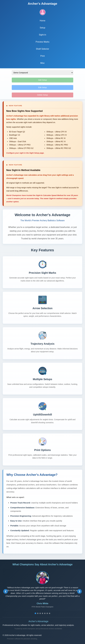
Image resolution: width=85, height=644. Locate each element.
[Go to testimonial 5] (45, 613)
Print (43, 56)
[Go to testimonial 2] (38, 613)
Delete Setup (43, 95)
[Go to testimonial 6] (47, 613)
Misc (43, 63)
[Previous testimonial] (6, 591)
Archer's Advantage (43, 4)
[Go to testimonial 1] (35, 613)
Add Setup (42, 80)
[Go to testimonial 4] (42, 613)
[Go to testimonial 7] (50, 613)
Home (43, 21)
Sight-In (42, 35)
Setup (42, 28)
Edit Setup (43, 87)
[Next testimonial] (79, 591)
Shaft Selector (43, 49)
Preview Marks (43, 42)
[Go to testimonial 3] (40, 613)
